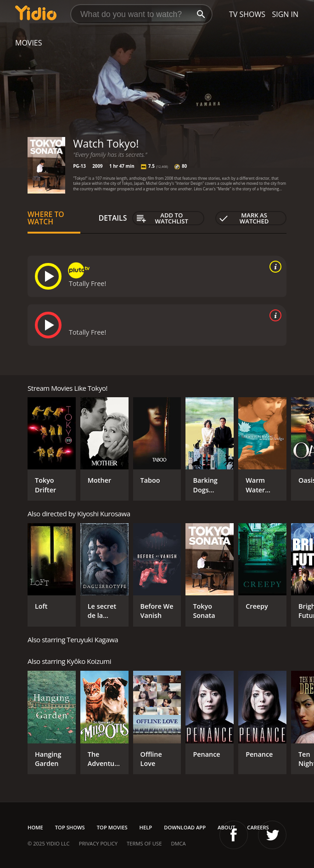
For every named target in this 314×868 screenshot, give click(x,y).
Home (35, 827)
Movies (29, 43)
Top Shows (70, 827)
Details (113, 218)
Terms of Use (144, 843)
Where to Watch (46, 218)
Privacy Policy (98, 843)
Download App (185, 827)
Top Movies (112, 827)
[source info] (274, 267)
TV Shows (247, 14)
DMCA (178, 843)
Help (146, 827)
